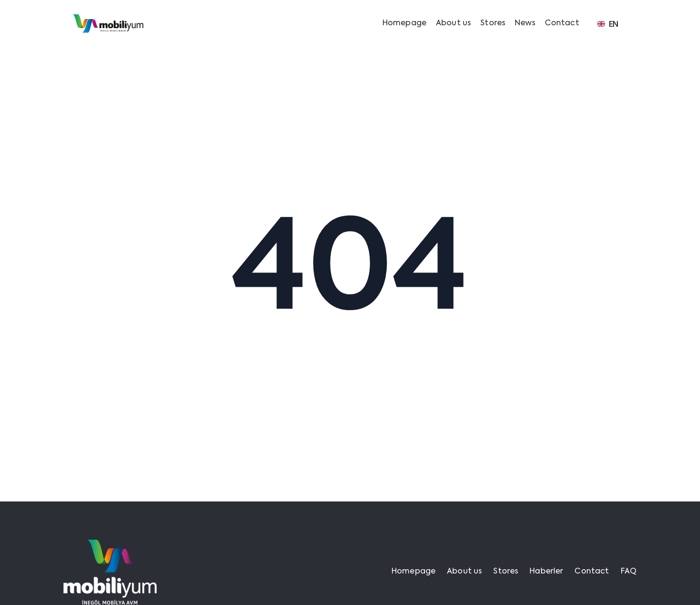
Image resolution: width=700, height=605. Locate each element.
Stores (493, 23)
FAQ (629, 572)
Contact (562, 23)
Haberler (546, 572)
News (525, 23)
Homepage (404, 23)
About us (453, 23)
